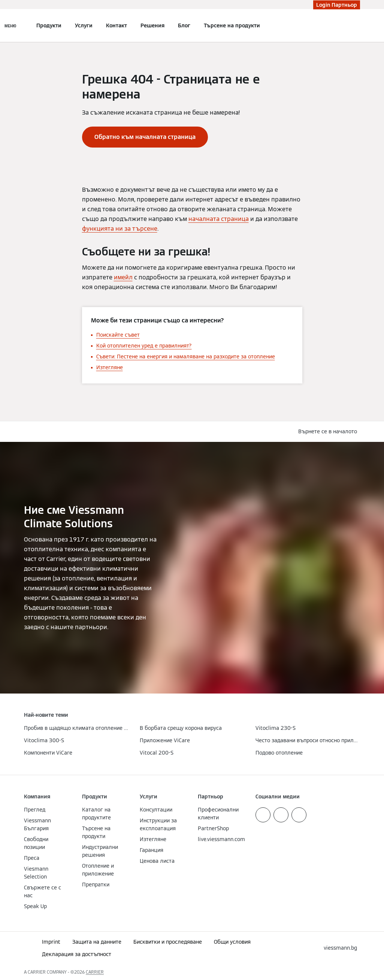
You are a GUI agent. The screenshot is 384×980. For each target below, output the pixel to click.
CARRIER (95, 972)
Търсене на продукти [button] (232, 25)
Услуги (84, 25)
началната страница (219, 219)
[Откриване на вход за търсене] (356, 25)
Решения (152, 25)
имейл (123, 277)
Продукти (49, 25)
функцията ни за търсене (120, 229)
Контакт (117, 25)
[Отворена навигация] (10, 25)
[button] (329, 432)
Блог (184, 25)
